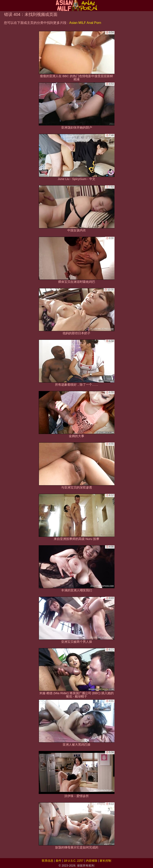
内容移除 (92, 861)
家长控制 (105, 861)
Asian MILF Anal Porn (85, 23)
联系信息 (48, 861)
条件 (58, 861)
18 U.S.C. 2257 (74, 861)
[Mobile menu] (4, 6)
